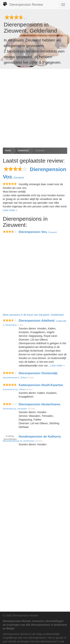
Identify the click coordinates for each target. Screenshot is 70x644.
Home (8, 151)
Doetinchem (29, 441)
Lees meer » (10, 210)
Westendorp (11, 325)
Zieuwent (40, 151)
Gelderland (23, 151)
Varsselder (22, 409)
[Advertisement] (35, 108)
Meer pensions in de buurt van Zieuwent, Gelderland (33, 315)
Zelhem (24, 378)
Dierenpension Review (23, 4)
